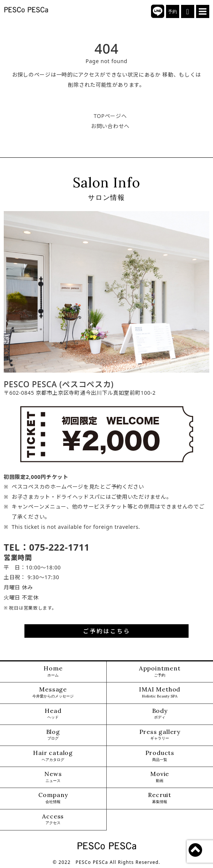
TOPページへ (110, 116)
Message (53, 692)
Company (53, 798)
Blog (53, 735)
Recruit (160, 798)
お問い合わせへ (110, 126)
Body (160, 714)
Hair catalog (53, 756)
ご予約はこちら (107, 631)
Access (53, 819)
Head (53, 714)
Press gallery (160, 735)
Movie (160, 777)
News (53, 777)
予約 (173, 12)
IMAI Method (160, 692)
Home (53, 671)
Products (160, 756)
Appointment (160, 671)
